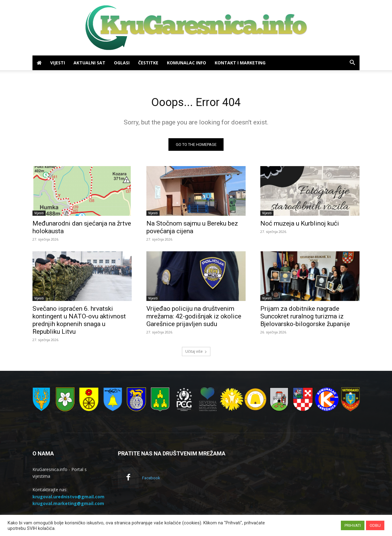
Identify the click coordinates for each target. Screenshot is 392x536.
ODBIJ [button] (375, 525)
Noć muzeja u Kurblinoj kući (300, 225)
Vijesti (58, 63)
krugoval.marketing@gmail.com (68, 505)
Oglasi (122, 63)
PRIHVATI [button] (353, 525)
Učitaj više (196, 353)
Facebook (151, 479)
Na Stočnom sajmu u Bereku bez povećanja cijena (192, 229)
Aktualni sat (89, 63)
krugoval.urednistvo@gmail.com (68, 498)
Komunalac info (187, 63)
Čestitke (148, 63)
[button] (352, 63)
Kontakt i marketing (240, 63)
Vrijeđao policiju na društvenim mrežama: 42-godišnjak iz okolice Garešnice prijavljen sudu (194, 318)
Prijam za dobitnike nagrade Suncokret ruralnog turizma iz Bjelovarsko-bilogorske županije (305, 318)
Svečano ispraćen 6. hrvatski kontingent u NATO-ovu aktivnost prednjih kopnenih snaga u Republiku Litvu (79, 322)
